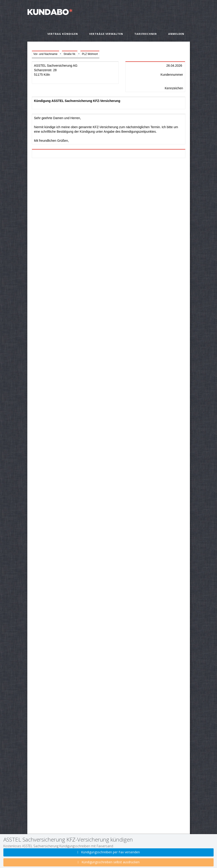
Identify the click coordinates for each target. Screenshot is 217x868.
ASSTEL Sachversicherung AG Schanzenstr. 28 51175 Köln (75, 73)
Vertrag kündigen (63, 34)
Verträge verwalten (106, 34)
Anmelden (176, 34)
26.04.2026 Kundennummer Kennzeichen (155, 77)
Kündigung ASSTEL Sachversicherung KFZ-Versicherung (109, 103)
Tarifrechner (146, 34)
